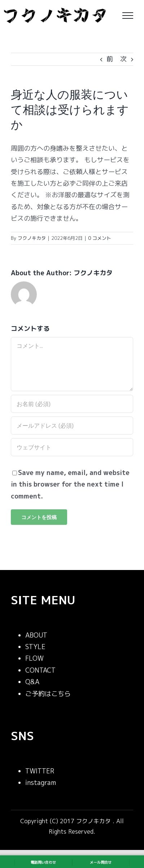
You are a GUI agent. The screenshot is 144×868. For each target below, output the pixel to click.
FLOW (34, 658)
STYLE (35, 647)
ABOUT (36, 635)
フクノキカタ (32, 238)
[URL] (72, 447)
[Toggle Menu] (128, 16)
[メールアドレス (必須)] (72, 426)
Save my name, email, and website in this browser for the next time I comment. (70, 484)
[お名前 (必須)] (72, 404)
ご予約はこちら (48, 694)
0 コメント (100, 238)
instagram (41, 783)
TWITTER (40, 771)
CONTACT (40, 670)
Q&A (32, 682)
